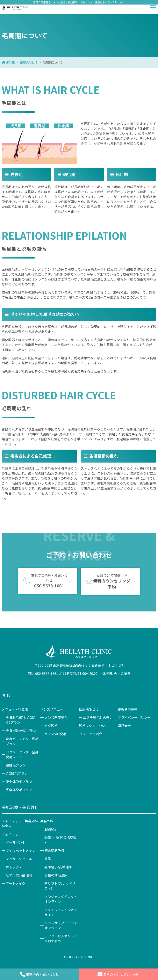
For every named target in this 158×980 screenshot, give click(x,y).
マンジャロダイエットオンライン (61, 899)
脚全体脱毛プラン (19, 790)
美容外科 (47, 821)
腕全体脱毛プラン (19, 782)
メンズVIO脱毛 (55, 734)
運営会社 (124, 726)
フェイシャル (12, 834)
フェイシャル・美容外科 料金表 (20, 823)
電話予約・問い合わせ (39, 974)
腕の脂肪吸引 (54, 850)
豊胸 (48, 859)
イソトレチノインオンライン (61, 912)
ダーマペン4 (15, 842)
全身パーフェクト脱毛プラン (22, 741)
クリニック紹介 (91, 734)
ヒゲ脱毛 (51, 726)
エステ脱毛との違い (98, 717)
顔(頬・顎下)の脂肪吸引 (60, 840)
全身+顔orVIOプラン (21, 731)
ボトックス (14, 867)
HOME (10, 62)
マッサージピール (19, 859)
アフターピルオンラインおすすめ (61, 938)
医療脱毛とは (29, 62)
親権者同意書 (128, 709)
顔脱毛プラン (16, 765)
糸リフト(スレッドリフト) (60, 886)
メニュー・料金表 (15, 709)
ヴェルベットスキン (21, 850)
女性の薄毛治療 (56, 875)
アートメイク (16, 883)
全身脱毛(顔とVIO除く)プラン (21, 720)
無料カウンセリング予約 (118, 974)
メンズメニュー (52, 709)
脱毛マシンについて (94, 726)
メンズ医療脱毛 (56, 717)
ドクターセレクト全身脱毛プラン (22, 754)
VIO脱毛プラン (17, 773)
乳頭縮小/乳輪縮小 (58, 867)
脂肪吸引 (51, 829)
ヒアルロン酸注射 (19, 875)
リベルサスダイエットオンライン (61, 925)
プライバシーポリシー (134, 717)
